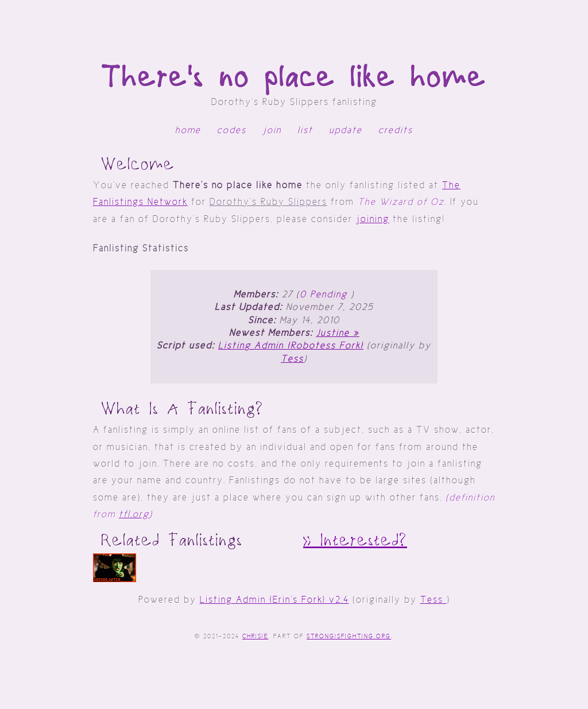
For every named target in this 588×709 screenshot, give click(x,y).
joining (373, 219)
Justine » (338, 333)
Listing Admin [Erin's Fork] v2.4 (274, 600)
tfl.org (134, 514)
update (346, 130)
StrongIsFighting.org (349, 636)
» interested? (355, 540)
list (305, 130)
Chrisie (255, 636)
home (188, 130)
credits (396, 130)
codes (232, 130)
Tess (292, 359)
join (272, 130)
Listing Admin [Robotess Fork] (291, 345)
